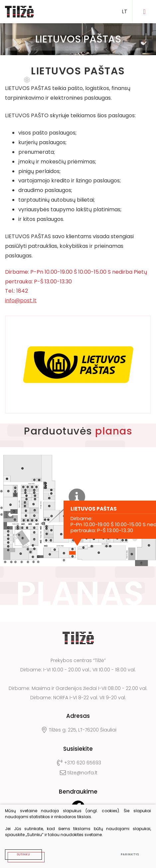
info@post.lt (21, 300)
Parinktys (130, 854)
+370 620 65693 (78, 763)
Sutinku (23, 854)
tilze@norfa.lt (78, 773)
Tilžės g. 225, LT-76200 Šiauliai (78, 730)
